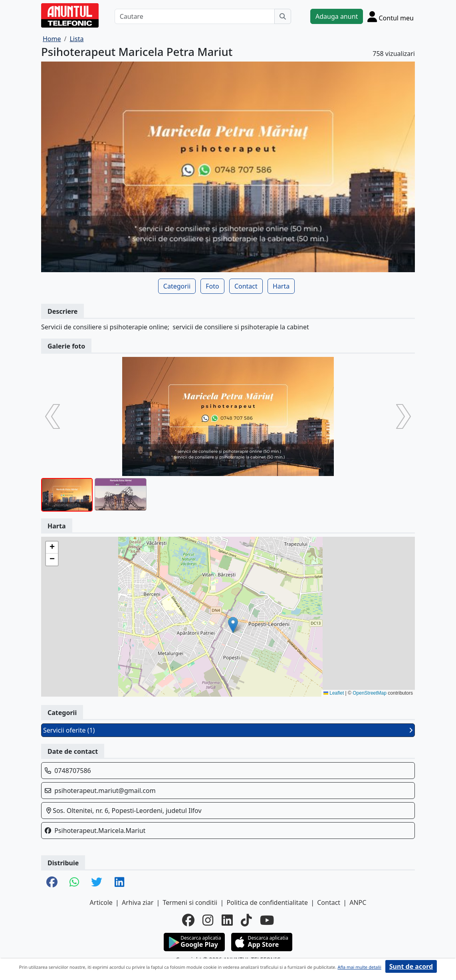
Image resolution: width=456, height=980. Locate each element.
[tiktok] (246, 920)
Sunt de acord (411, 966)
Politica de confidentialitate (267, 902)
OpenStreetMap (370, 693)
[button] (233, 625)
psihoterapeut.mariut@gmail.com (105, 791)
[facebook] (188, 920)
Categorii (177, 286)
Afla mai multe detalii (359, 967)
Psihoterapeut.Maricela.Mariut (100, 831)
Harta (281, 286)
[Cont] (391, 16)
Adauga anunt (337, 16)
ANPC (358, 902)
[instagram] (208, 920)
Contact (246, 286)
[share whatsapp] (74, 882)
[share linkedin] (119, 882)
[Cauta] (283, 16)
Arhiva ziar (138, 902)
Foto (212, 286)
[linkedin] (227, 920)
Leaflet (334, 693)
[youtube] (267, 920)
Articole (101, 902)
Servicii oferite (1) (228, 730)
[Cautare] (195, 16)
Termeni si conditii (190, 902)
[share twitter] (97, 882)
